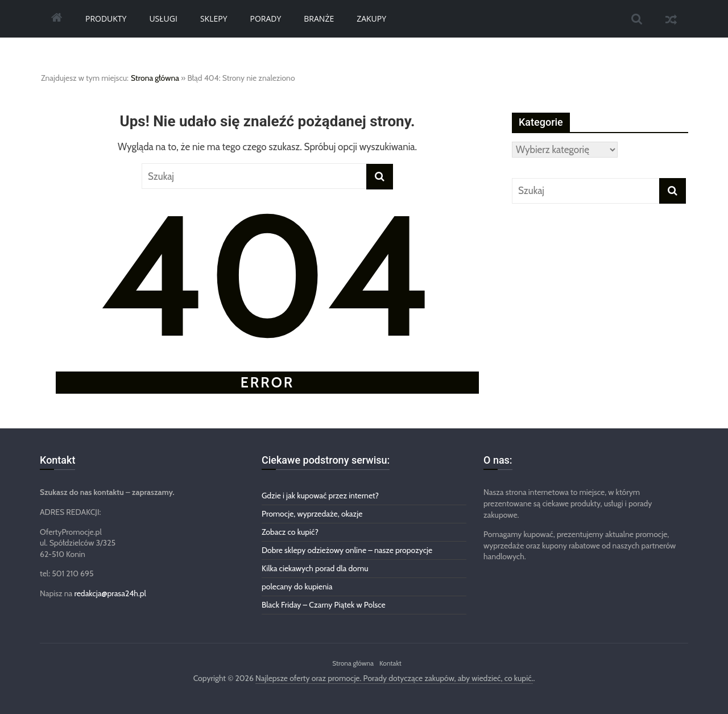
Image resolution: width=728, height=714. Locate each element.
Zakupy (371, 18)
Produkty (106, 18)
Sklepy (214, 18)
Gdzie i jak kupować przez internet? (320, 496)
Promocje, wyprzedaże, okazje (312, 514)
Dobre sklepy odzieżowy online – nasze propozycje (347, 550)
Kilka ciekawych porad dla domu (315, 568)
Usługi (163, 18)
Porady (266, 18)
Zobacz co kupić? (290, 532)
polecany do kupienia (297, 587)
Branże (319, 18)
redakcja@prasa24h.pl (110, 593)
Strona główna (155, 78)
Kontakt (390, 663)
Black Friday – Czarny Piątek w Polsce (324, 605)
